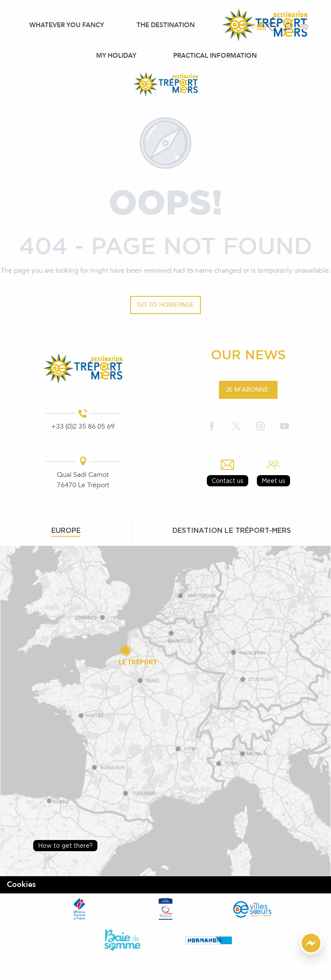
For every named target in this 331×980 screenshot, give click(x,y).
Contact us (228, 481)
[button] (288, 27)
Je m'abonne (247, 390)
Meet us (273, 481)
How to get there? (65, 845)
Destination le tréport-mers (232, 530)
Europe (66, 530)
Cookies (21, 885)
